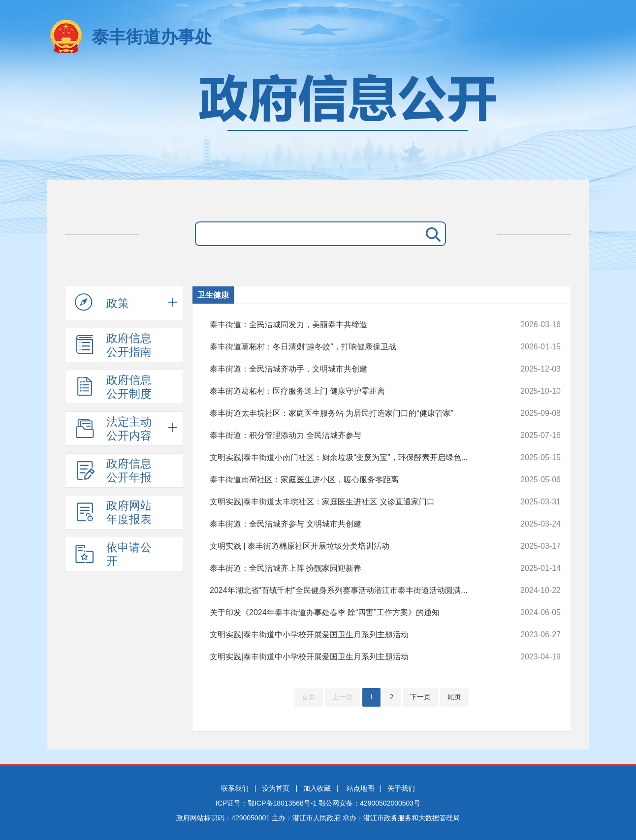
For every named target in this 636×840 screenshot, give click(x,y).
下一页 (420, 697)
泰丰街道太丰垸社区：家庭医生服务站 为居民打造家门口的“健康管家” (352, 413)
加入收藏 (317, 788)
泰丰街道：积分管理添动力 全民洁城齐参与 (352, 436)
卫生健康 (213, 295)
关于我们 (401, 788)
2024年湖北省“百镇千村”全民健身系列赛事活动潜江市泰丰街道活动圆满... (352, 591)
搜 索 (431, 234)
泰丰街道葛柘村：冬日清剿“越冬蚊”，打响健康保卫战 (352, 347)
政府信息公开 (318, 122)
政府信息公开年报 (113, 470)
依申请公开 (113, 554)
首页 (309, 697)
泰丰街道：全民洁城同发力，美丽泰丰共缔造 (352, 325)
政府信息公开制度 (113, 387)
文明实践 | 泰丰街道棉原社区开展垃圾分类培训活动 (352, 546)
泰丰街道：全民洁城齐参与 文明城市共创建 (352, 524)
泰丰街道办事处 (152, 37)
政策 (102, 303)
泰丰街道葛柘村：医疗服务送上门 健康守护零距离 (352, 391)
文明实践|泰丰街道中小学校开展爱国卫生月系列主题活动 (352, 635)
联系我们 (235, 788)
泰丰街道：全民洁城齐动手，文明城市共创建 (352, 369)
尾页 (454, 697)
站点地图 (360, 788)
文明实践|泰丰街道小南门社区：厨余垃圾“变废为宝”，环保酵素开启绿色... (352, 458)
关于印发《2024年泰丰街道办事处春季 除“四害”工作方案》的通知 (352, 613)
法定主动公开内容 (113, 429)
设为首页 (276, 788)
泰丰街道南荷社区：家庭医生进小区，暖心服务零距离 (352, 480)
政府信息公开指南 (113, 345)
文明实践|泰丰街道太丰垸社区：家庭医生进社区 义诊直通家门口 (352, 502)
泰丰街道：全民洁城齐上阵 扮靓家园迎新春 (352, 568)
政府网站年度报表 (113, 512)
